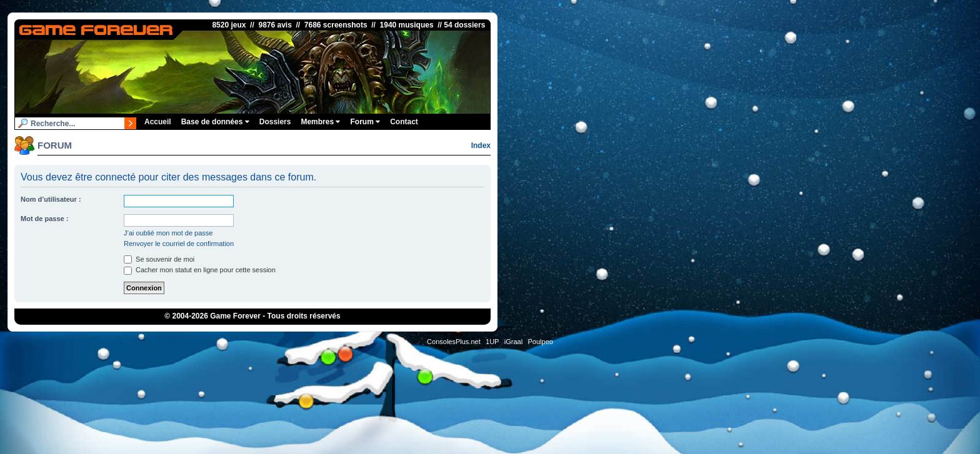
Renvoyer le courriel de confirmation (179, 244)
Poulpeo (541, 342)
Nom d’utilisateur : (51, 199)
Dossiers (275, 122)
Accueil (158, 122)
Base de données (215, 122)
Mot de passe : (44, 219)
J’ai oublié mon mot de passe (168, 233)
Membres (320, 122)
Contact (404, 122)
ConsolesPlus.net (454, 342)
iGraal (513, 342)
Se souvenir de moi (159, 259)
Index (481, 146)
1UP (492, 342)
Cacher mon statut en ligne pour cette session (200, 270)
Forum (365, 122)
